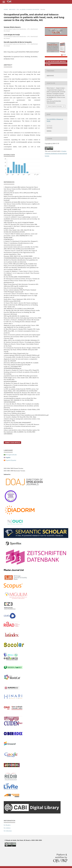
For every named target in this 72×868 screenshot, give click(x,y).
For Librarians (8, 831)
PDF (49, 65)
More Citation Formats (55, 106)
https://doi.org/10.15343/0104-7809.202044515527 (23, 52)
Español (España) (11, 460)
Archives (12, 9)
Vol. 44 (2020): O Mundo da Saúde (28, 9)
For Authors (7, 828)
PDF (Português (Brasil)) (57, 61)
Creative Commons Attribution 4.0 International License (56, 154)
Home (6, 9)
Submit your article (12, 443)
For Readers (7, 825)
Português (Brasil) (11, 455)
